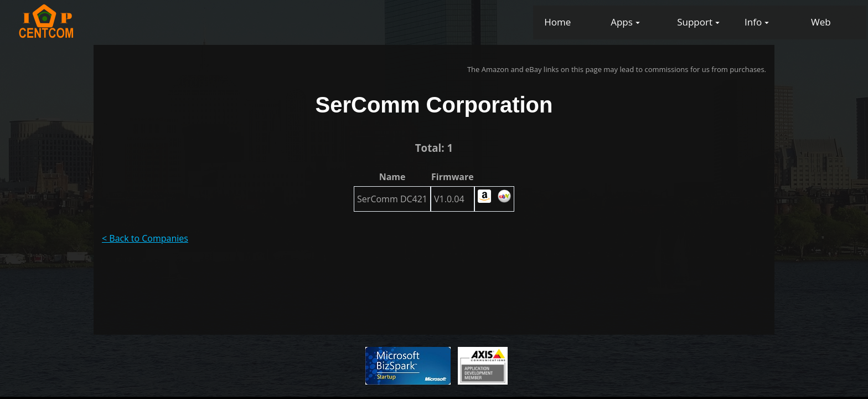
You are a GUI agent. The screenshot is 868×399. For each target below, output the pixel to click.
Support (695, 22)
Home (557, 22)
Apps (622, 22)
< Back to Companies (145, 238)
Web (821, 22)
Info (753, 22)
